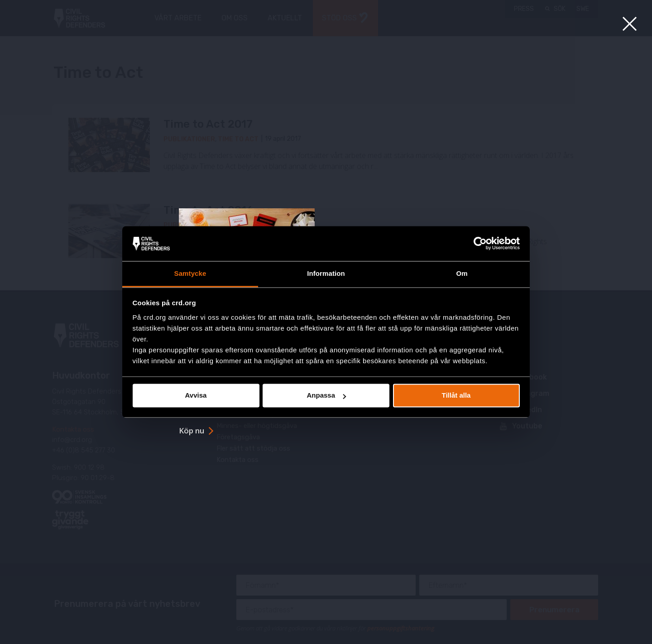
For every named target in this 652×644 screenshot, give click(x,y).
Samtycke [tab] (190, 273)
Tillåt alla (456, 396)
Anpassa (326, 396)
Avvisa (196, 396)
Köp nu (192, 430)
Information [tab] (326, 273)
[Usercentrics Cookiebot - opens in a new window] (480, 244)
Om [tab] (462, 273)
